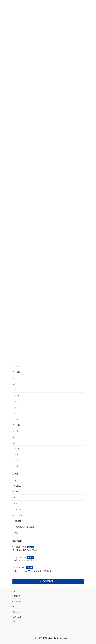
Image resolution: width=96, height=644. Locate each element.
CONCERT (18, 492)
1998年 (17, 460)
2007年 (17, 437)
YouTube (19, 509)
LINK (16, 533)
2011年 (17, 413)
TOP (15, 480)
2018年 (17, 372)
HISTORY (17, 498)
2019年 (17, 366)
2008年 (17, 431)
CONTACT (18, 515)
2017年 (17, 378)
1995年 (17, 466)
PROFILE (17, 486)
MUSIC (16, 504)
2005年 (17, 449)
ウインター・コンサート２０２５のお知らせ (32, 571)
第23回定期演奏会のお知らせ (25, 550)
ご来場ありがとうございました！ (27, 560)
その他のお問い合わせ (25, 527)
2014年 (17, 396)
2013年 (17, 401)
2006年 (17, 443)
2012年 (17, 407)
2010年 (17, 419)
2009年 (17, 425)
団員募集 (19, 521)
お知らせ (31, 547)
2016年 (17, 384)
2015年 (17, 390)
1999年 (17, 454)
